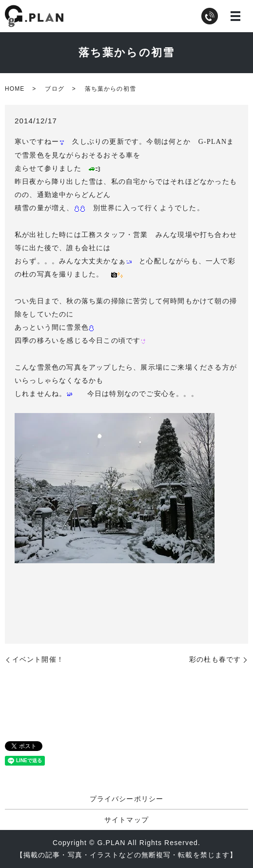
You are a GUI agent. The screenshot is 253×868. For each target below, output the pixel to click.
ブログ (54, 89)
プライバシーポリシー (126, 799)
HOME (15, 89)
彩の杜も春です (215, 659)
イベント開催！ (38, 659)
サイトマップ (126, 820)
